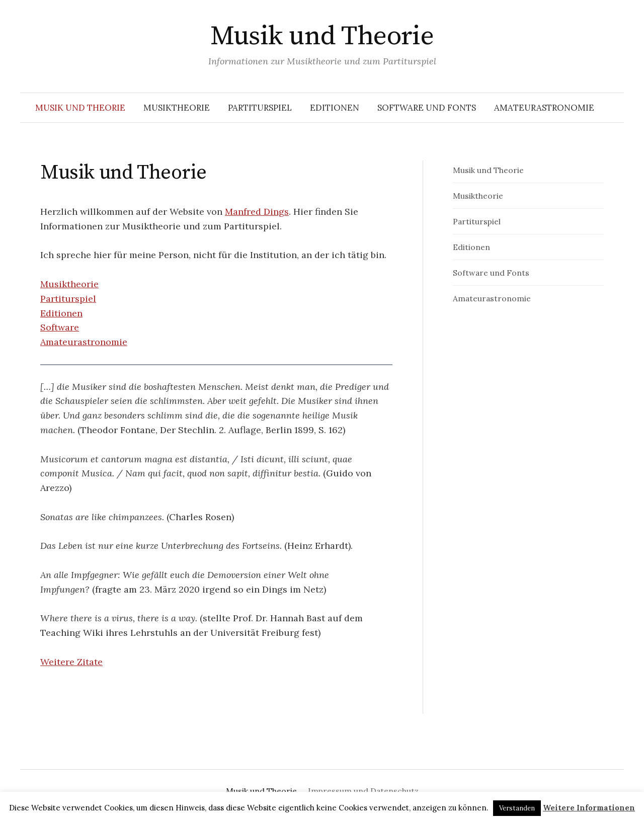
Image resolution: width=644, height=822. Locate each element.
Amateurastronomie (544, 108)
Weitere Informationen (589, 808)
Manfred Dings (257, 212)
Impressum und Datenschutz (363, 791)
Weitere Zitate (71, 662)
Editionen (335, 108)
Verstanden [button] (517, 808)
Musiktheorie (177, 108)
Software (60, 327)
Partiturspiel (260, 108)
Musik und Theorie (322, 36)
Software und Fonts (427, 108)
